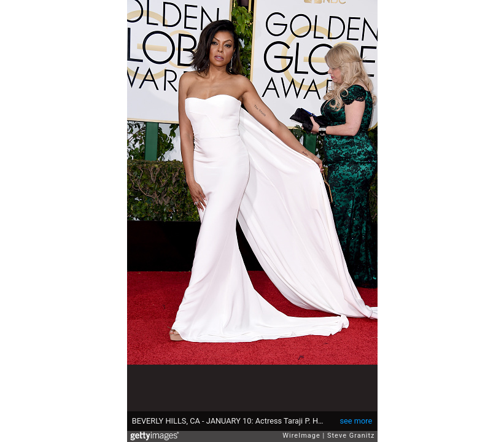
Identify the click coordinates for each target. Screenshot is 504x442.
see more (356, 421)
